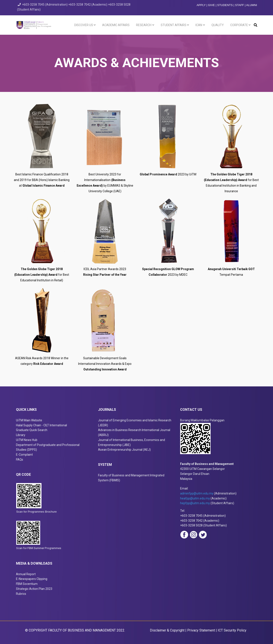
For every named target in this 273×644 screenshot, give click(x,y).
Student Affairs (174, 25)
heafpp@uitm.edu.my (195, 498)
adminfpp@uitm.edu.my (197, 493)
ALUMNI (252, 5)
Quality (218, 25)
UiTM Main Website (29, 420)
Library (21, 435)
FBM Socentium (27, 584)
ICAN (199, 25)
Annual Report (26, 574)
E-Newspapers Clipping (32, 579)
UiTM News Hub (27, 440)
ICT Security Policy (232, 630)
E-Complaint (24, 455)
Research (144, 25)
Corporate (239, 25)
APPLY (201, 5)
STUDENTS (225, 5)
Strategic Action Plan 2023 (34, 589)
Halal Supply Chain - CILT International (42, 425)
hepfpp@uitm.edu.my (195, 503)
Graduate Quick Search (32, 430)
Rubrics (21, 594)
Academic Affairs (116, 25)
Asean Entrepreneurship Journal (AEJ (124, 450)
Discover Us (84, 25)
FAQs (20, 460)
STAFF (239, 5)
